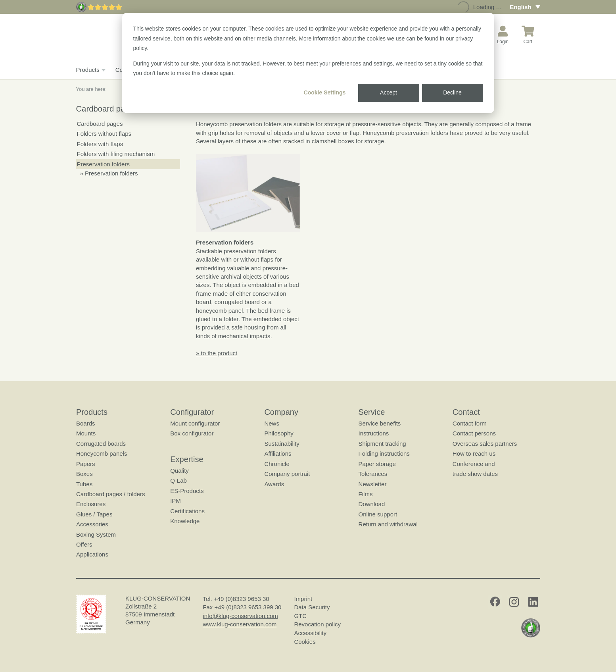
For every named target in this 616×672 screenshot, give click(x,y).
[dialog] (308, 63)
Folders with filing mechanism (116, 154)
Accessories (92, 524)
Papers (86, 464)
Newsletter (372, 484)
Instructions (373, 434)
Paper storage (377, 464)
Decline (452, 92)
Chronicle (277, 464)
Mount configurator (195, 423)
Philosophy (279, 434)
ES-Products (187, 491)
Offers (84, 544)
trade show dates (475, 474)
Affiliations (278, 453)
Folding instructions (384, 453)
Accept (389, 92)
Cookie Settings (325, 92)
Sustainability (282, 444)
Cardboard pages (100, 124)
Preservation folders (103, 164)
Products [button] (90, 70)
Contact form (469, 423)
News (272, 423)
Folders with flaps (100, 144)
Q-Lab (178, 480)
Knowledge (185, 521)
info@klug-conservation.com (240, 616)
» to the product (217, 353)
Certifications (187, 511)
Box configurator (192, 434)
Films (365, 494)
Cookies (305, 642)
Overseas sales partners (485, 444)
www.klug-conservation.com (240, 624)
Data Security (312, 607)
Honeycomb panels (102, 453)
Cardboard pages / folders (110, 494)
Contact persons (474, 434)
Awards (274, 484)
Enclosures (91, 504)
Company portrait (287, 474)
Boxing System (96, 534)
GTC (300, 616)
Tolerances (373, 474)
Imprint (303, 599)
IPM (176, 501)
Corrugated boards (101, 444)
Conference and (473, 464)
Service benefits (379, 423)
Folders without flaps (104, 134)
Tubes (84, 484)
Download (371, 504)
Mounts (86, 434)
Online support (378, 514)
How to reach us (474, 453)
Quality (179, 471)
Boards (86, 423)
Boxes (84, 474)
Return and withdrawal (388, 524)
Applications (92, 555)
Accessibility (310, 633)
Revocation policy (317, 624)
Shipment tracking (382, 444)
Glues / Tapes (94, 514)
